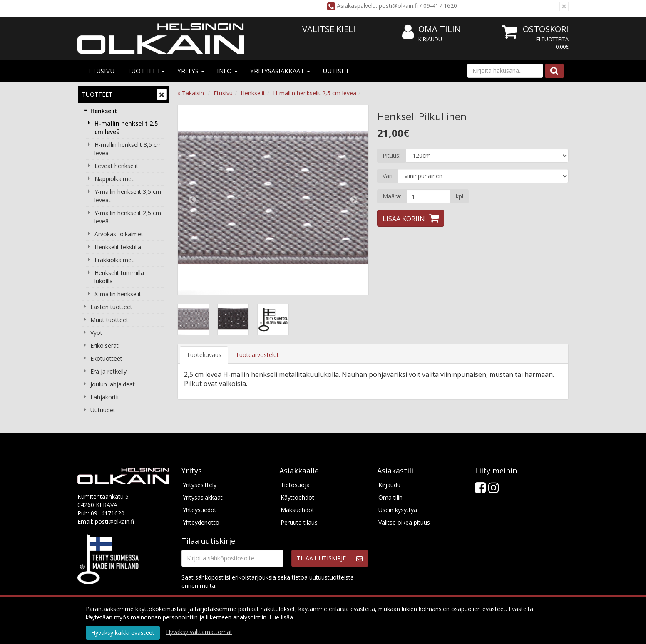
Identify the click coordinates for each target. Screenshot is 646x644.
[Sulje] (564, 6)
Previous (192, 200)
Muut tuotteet (109, 320)
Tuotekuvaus (204, 355)
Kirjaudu (430, 39)
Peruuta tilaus (299, 522)
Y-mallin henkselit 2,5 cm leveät (128, 217)
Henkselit (104, 111)
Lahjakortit (105, 397)
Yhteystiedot (200, 510)
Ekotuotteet (106, 358)
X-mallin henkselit (118, 294)
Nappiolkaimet (114, 179)
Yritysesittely (200, 485)
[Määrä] (429, 196)
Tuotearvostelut (257, 355)
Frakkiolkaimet (114, 260)
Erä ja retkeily (108, 371)
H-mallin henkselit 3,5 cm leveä (128, 149)
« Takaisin (191, 93)
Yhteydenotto (201, 522)
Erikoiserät (104, 346)
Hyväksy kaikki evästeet (123, 633)
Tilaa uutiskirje (321, 558)
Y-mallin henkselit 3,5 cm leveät (128, 196)
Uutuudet (103, 410)
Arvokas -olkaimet (119, 234)
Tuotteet (146, 71)
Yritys (191, 71)
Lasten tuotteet (111, 307)
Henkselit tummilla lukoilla (119, 277)
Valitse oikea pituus (404, 522)
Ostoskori (546, 29)
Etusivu (101, 71)
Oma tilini (433, 29)
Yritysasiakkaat (280, 71)
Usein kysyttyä (398, 510)
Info (227, 71)
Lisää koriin (404, 219)
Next (354, 200)
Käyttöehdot (297, 497)
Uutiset (336, 71)
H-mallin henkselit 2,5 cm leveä (126, 128)
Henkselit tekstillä (118, 247)
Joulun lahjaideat (113, 384)
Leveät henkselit (116, 166)
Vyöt (96, 333)
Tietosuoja (295, 485)
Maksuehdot (297, 510)
